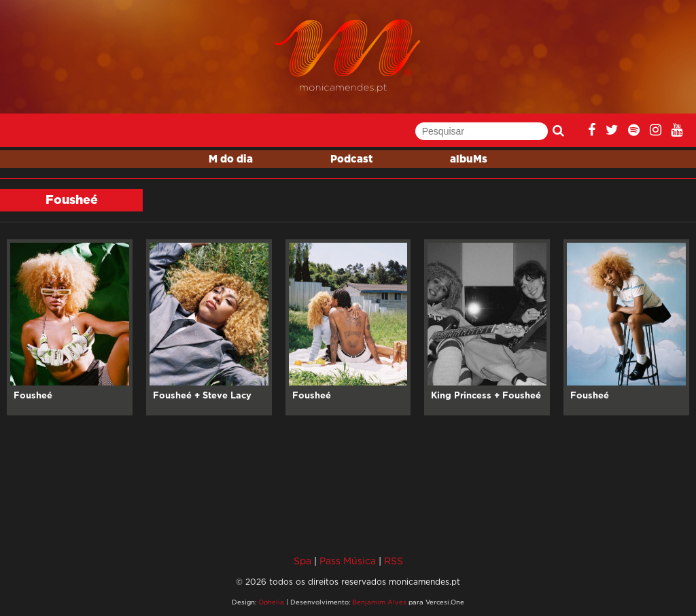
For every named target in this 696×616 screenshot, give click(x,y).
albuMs (469, 159)
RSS (394, 561)
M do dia (231, 159)
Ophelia (271, 602)
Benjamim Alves (379, 602)
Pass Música (348, 561)
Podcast (351, 159)
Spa (302, 561)
